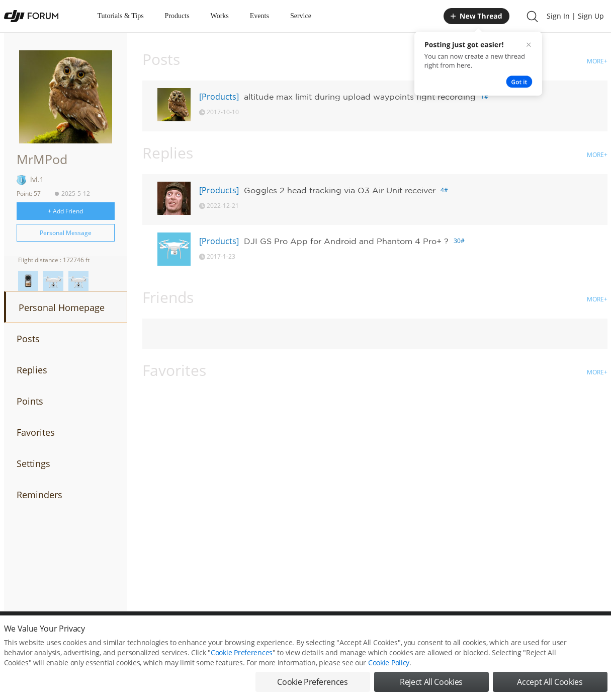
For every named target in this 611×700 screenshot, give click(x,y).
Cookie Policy (389, 687)
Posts (28, 339)
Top (602, 633)
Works (220, 16)
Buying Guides (528, 633)
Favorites (36, 432)
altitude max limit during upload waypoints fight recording (360, 97)
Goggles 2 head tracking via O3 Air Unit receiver (340, 190)
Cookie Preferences (213, 633)
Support (572, 633)
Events (259, 16)
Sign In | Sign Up (575, 16)
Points (30, 401)
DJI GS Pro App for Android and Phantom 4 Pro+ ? (346, 241)
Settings (33, 463)
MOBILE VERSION (395, 633)
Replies (32, 370)
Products (177, 16)
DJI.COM (445, 633)
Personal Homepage (62, 307)
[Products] (219, 97)
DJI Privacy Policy (152, 633)
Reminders (39, 495)
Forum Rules (268, 633)
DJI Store (482, 633)
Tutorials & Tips (121, 16)
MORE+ (597, 61)
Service (301, 16)
